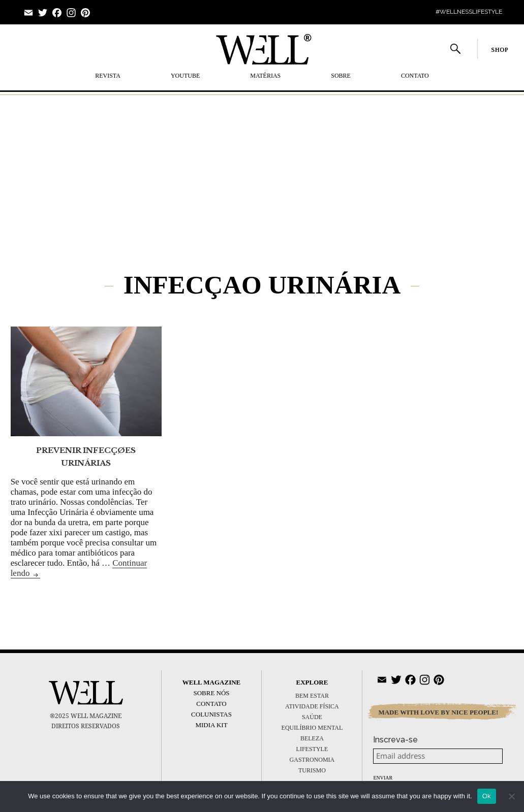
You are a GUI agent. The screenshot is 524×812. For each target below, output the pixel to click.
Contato (415, 76)
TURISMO (312, 770)
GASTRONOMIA (312, 760)
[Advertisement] (262, 168)
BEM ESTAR (312, 696)
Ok (487, 796)
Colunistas (211, 714)
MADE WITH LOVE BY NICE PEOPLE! (438, 712)
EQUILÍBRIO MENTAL (312, 728)
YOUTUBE (185, 76)
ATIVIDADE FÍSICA (312, 706)
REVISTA (108, 76)
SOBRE (341, 76)
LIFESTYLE (312, 749)
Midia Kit (211, 725)
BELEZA (312, 738)
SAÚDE (312, 717)
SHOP (500, 50)
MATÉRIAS (265, 76)
